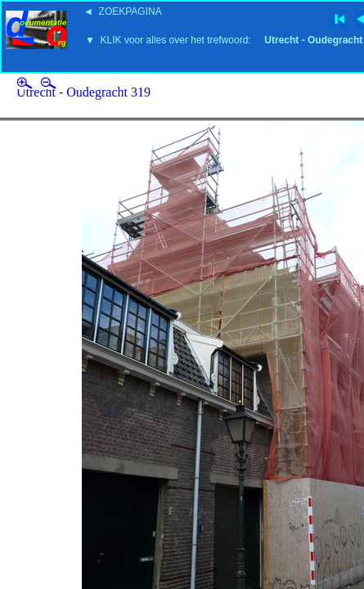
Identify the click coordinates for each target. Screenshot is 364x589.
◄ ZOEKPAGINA (123, 11)
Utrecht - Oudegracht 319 (83, 92)
